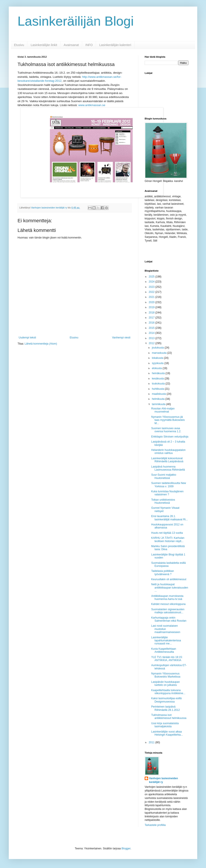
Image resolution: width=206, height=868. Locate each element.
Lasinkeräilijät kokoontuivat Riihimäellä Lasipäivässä (167, 460)
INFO (89, 45)
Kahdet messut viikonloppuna (168, 604)
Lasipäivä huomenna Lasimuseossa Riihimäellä (168, 468)
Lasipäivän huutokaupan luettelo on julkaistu (165, 683)
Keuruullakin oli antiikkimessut (169, 579)
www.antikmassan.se (92, 105)
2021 (152, 297)
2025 (152, 277)
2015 (152, 328)
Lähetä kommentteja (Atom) (41, 344)
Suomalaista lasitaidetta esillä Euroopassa (168, 564)
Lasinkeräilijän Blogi (76, 21)
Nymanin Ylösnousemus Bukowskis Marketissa (166, 675)
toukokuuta (159, 384)
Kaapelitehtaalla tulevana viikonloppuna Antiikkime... (168, 692)
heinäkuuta (159, 373)
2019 (152, 307)
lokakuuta (158, 358)
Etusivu (19, 45)
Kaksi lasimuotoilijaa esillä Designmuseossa (166, 700)
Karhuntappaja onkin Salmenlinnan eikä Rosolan (169, 619)
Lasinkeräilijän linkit (44, 45)
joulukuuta (158, 348)
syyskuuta (158, 363)
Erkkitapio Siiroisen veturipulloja (170, 437)
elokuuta (157, 368)
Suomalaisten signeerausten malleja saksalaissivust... (168, 611)
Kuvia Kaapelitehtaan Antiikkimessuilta (164, 650)
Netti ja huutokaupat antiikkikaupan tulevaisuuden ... (170, 588)
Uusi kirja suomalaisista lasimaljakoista (165, 725)
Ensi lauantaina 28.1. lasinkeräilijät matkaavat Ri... (170, 518)
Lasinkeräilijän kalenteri (115, 45)
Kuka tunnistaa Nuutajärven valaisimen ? (167, 493)
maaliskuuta (159, 394)
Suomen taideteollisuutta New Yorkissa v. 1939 (169, 485)
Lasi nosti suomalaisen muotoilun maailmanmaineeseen (166, 629)
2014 (152, 333)
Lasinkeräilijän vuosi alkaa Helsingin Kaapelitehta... (167, 733)
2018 (152, 313)
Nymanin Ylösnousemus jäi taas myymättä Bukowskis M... (168, 420)
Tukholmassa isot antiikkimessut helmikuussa (169, 717)
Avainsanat (71, 45)
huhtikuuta (158, 389)
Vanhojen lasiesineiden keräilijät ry (163, 780)
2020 (152, 302)
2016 (152, 323)
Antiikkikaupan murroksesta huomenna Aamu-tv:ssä (167, 598)
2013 (152, 338)
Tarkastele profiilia (155, 825)
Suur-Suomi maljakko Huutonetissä (164, 476)
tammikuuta (159, 404)
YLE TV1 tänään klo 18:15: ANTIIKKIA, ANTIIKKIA (167, 659)
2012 (152, 343)
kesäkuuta (158, 379)
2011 (152, 742)
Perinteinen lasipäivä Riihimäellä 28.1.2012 (165, 708)
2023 (152, 287)
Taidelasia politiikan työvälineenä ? (162, 573)
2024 (152, 282)
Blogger (126, 848)
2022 (152, 292)
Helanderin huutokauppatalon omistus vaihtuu (168, 452)
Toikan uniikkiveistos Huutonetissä (163, 501)
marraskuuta (160, 353)
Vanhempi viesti (121, 338)
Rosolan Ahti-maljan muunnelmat (163, 410)
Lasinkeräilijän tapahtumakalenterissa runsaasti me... (166, 641)
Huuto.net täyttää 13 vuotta (167, 533)
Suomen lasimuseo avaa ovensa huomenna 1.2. (166, 430)
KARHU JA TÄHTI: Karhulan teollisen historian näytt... (168, 539)
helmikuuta (159, 399)
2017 (152, 318)
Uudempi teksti (27, 338)
